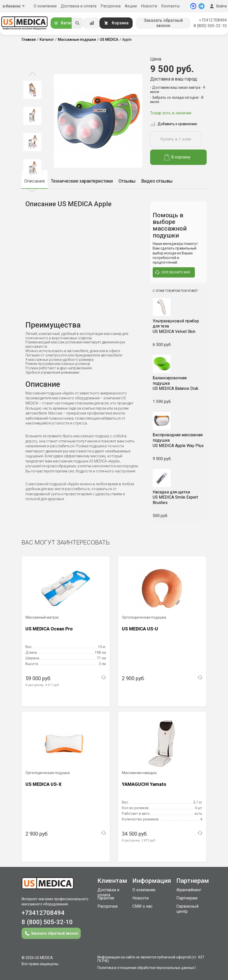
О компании (45, 6)
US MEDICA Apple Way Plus (178, 440)
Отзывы (127, 181)
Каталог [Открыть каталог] (65, 23)
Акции (131, 6)
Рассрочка (111, 6)
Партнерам (187, 898)
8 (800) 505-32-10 (210, 26)
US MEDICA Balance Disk (178, 383)
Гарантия (106, 898)
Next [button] (32, 190)
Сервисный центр (187, 909)
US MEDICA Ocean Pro (49, 629)
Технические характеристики (82, 181)
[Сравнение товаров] (92, 23)
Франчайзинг (189, 890)
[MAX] (193, 6)
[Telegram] (202, 6)
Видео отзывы (157, 181)
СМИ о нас (142, 906)
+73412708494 (213, 20)
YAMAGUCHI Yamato (144, 784)
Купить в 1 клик (176, 139)
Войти (218, 6)
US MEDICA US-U (140, 629)
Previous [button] (33, 74)
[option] (33, 90)
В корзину (177, 157)
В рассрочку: (42, 685)
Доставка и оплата (79, 6)
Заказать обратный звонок (163, 23)
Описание (35, 181)
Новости (149, 6)
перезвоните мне (173, 272)
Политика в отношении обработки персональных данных (146, 968)
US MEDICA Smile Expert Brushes (178, 497)
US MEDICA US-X (43, 784)
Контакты (171, 6)
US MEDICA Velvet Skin (178, 326)
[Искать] (77, 23)
